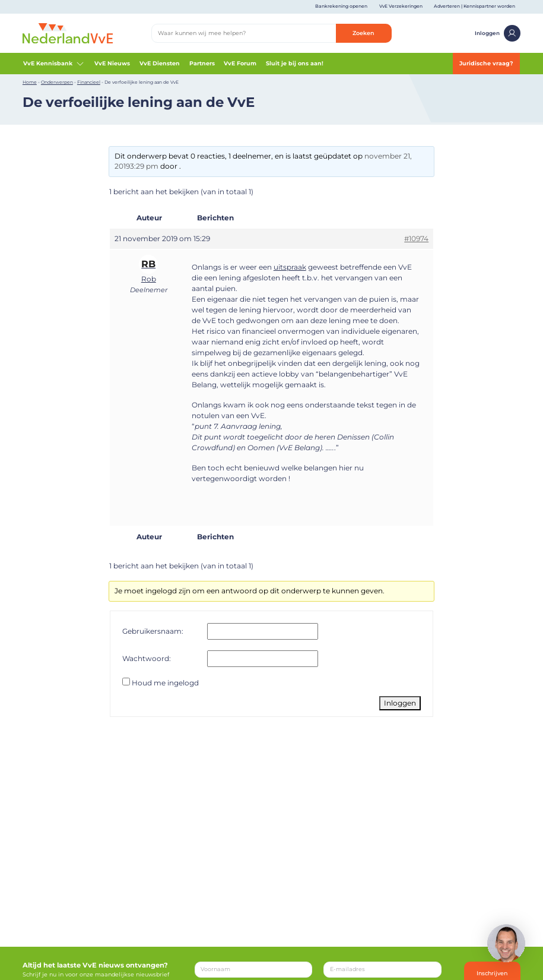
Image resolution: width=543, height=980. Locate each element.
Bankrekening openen (341, 6)
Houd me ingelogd (165, 683)
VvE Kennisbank (54, 64)
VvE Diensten (160, 63)
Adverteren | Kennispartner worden (474, 6)
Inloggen (498, 34)
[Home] (68, 32)
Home (30, 82)
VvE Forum (240, 63)
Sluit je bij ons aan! (295, 63)
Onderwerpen (57, 82)
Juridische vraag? (486, 63)
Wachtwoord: (147, 658)
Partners (202, 63)
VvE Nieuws (112, 63)
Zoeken (363, 33)
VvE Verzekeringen (401, 6)
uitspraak (290, 267)
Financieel (89, 82)
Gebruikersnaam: (153, 631)
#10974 (416, 238)
